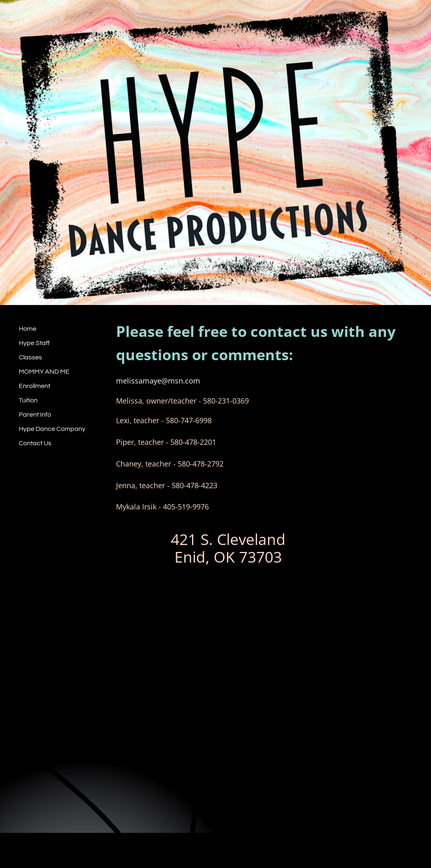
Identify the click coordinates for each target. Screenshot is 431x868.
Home (28, 329)
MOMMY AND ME (44, 372)
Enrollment (35, 386)
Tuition (28, 400)
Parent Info (35, 415)
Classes (30, 357)
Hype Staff (34, 343)
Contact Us (35, 443)
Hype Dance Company (52, 429)
